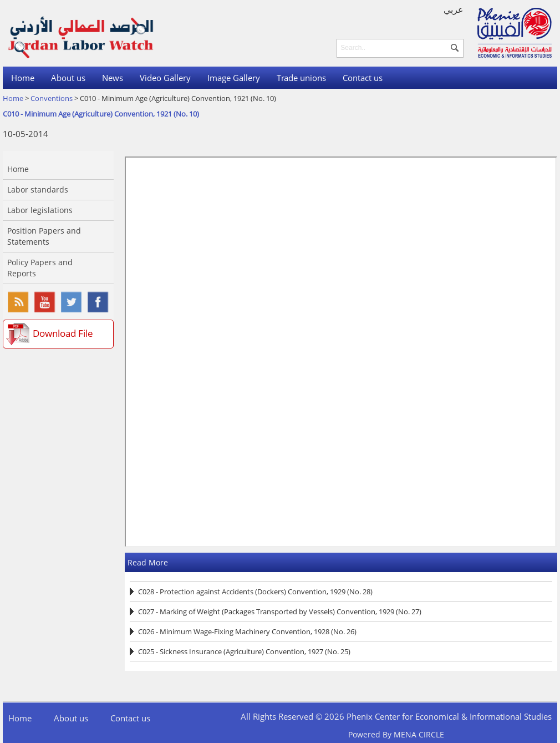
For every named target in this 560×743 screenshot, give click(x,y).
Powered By (396, 734)
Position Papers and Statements (44, 236)
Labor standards (38, 189)
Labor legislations (40, 210)
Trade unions (301, 78)
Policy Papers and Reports (40, 268)
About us (68, 78)
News (113, 78)
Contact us (363, 78)
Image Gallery (234, 78)
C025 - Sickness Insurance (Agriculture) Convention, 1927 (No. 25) (244, 651)
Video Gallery (165, 78)
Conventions (52, 98)
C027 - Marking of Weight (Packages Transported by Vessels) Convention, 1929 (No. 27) (280, 611)
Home (23, 78)
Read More (148, 562)
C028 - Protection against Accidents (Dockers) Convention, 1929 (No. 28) (255, 592)
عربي (454, 9)
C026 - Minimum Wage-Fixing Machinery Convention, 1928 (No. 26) (247, 631)
